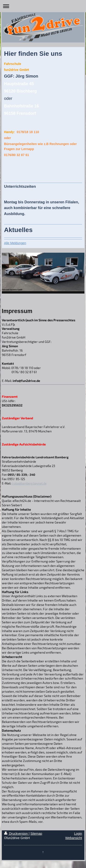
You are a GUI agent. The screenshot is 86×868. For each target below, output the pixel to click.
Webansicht (74, 838)
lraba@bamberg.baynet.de (29, 483)
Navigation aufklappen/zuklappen (43, 6)
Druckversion (16, 834)
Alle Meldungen (15, 243)
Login (78, 834)
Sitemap (36, 834)
